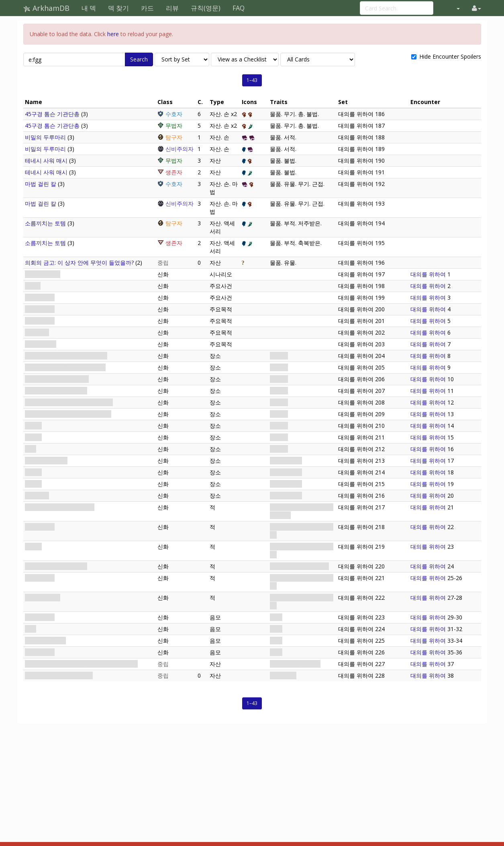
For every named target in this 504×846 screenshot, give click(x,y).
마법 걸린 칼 (41, 184)
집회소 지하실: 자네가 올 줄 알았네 (69, 402)
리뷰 (172, 8)
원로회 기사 (40, 578)
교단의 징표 (40, 652)
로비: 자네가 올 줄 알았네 (57, 379)
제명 (31, 629)
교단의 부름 (40, 617)
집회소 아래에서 (45, 641)
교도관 (33, 547)
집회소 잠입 (40, 321)
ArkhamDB (46, 8)
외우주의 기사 (43, 598)
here (113, 34)
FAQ (239, 8)
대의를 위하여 (43, 274)
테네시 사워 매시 (46, 160)
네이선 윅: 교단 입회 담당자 (60, 507)
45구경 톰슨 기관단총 (52, 114)
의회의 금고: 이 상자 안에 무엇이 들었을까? (79, 263)
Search (139, 59)
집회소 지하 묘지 (46, 461)
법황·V (33, 286)
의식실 (33, 472)
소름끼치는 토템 (45, 223)
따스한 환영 (40, 309)
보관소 (33, 437)
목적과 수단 (40, 297)
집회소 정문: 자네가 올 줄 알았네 (66, 356)
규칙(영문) (206, 8)
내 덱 (89, 8)
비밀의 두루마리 (45, 137)
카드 (147, 8)
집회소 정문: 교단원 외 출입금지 (65, 367)
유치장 (33, 484)
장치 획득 (37, 332)
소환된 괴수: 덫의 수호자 (56, 566)
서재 (31, 449)
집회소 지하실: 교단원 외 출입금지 (68, 414)
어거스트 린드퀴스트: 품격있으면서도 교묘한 (81, 664)
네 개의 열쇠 (41, 344)
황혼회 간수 (40, 527)
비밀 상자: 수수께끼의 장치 (59, 675)
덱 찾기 (118, 8)
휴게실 (33, 426)
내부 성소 (37, 496)
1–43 (252, 80)
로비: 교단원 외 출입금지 (56, 391)
